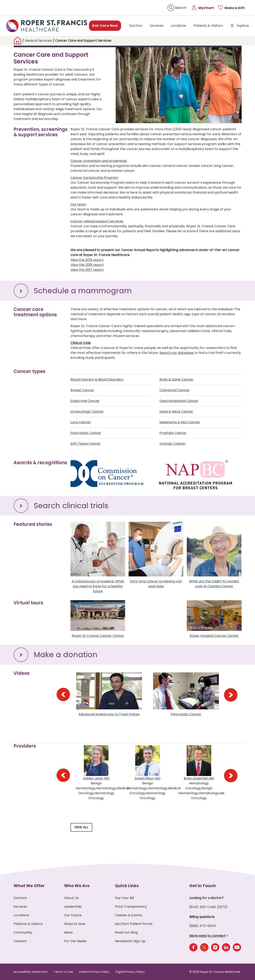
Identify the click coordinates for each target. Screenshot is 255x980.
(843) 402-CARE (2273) (208, 907)
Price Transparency (131, 907)
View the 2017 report (87, 270)
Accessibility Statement (31, 972)
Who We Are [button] (77, 886)
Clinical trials (81, 343)
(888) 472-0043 (202, 926)
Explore (239, 26)
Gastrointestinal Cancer (179, 401)
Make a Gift (235, 8)
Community (23, 932)
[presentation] (63, 695)
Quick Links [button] (127, 886)
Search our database (177, 353)
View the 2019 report (87, 260)
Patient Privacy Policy (94, 972)
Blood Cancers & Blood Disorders (97, 379)
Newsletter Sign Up (130, 941)
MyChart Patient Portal (134, 924)
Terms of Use (63, 972)
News (68, 932)
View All (81, 827)
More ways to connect (207, 936)
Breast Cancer (82, 390)
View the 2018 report (87, 265)
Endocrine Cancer (85, 401)
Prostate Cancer (173, 433)
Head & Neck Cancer (176, 412)
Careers (20, 941)
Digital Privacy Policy (130, 972)
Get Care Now (105, 26)
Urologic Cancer (173, 444)
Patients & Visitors (208, 26)
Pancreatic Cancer (86, 433)
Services (157, 26)
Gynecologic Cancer (87, 412)
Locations (178, 26)
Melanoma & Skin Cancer (180, 422)
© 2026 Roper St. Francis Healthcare (215, 972)
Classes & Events (129, 915)
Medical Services (38, 41)
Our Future (73, 915)
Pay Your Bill (124, 898)
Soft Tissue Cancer (86, 444)
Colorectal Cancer (175, 390)
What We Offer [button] (29, 886)
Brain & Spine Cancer (177, 379)
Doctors (137, 25)
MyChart (206, 8)
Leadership (73, 907)
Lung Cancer (81, 422)
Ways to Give (75, 924)
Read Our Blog (126, 932)
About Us (71, 898)
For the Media (75, 941)
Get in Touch (202, 886)
